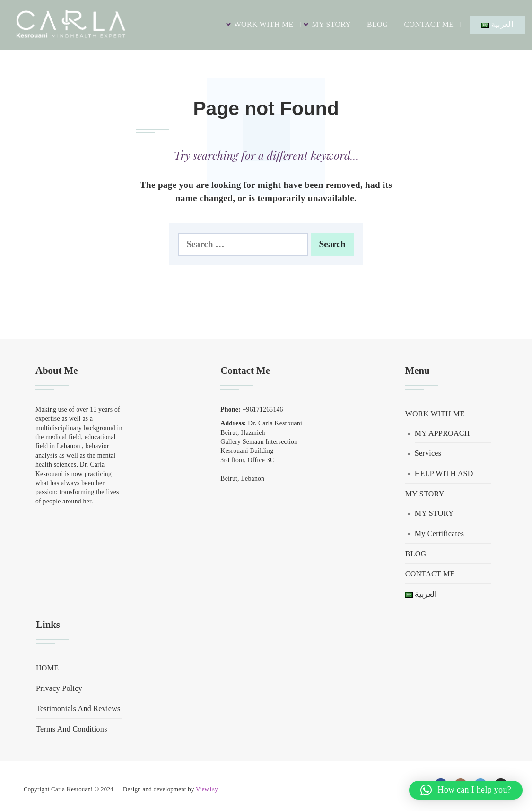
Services (428, 453)
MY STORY (331, 24)
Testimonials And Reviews (78, 709)
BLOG (378, 24)
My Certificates (439, 533)
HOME (47, 668)
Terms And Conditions (72, 729)
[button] (466, 790)
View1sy (207, 789)
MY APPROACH (442, 433)
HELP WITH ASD (444, 473)
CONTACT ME (429, 24)
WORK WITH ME (264, 24)
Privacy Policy (59, 688)
